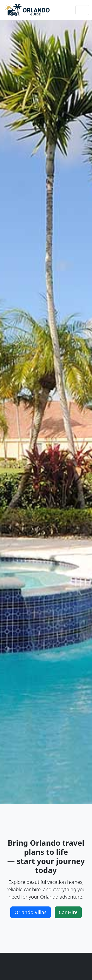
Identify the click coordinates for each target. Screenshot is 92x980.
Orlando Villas (31, 912)
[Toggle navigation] (82, 10)
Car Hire (68, 912)
